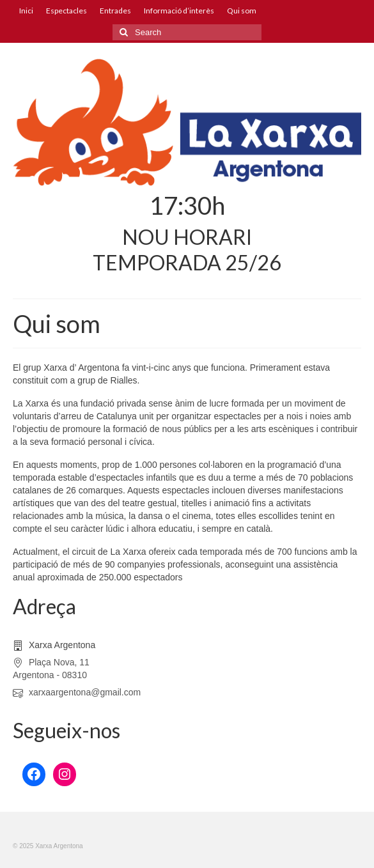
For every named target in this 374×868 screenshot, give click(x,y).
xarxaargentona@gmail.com (77, 692)
